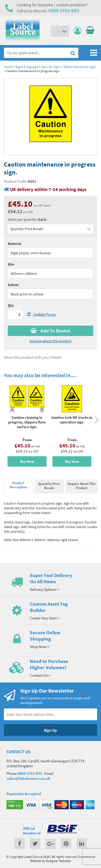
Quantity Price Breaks (50, 229)
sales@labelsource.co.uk (28, 778)
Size (11, 264)
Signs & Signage (27, 67)
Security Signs (51, 67)
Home (8, 67)
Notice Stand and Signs (80, 67)
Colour (13, 285)
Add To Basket (50, 331)
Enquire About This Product (82, 486)
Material (14, 244)
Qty (11, 305)
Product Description (18, 485)
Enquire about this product (50, 341)
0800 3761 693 (64, 10)
